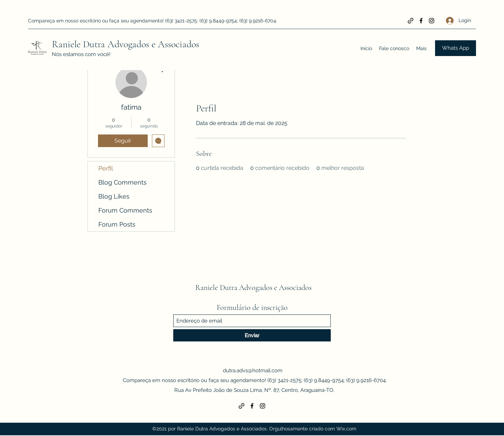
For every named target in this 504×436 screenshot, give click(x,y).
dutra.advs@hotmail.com (253, 371)
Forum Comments (125, 210)
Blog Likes (114, 196)
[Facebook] (421, 21)
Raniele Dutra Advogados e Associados (125, 44)
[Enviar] (252, 335)
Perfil (106, 168)
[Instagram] (432, 21)
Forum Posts (117, 224)
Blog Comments (122, 182)
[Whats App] (456, 48)
